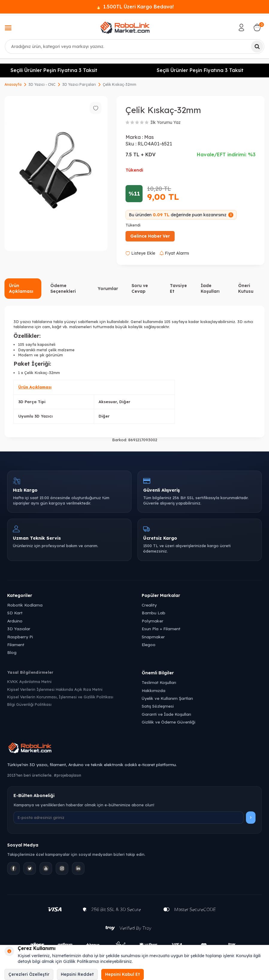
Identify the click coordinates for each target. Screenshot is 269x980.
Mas (149, 137)
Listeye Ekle (140, 253)
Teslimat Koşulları (159, 682)
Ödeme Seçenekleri (63, 288)
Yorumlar (108, 289)
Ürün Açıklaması (21, 288)
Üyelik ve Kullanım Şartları (167, 698)
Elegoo (149, 644)
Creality (149, 605)
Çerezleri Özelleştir (29, 974)
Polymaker (152, 621)
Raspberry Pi (20, 637)
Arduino (15, 621)
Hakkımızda (154, 690)
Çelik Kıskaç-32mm (120, 84)
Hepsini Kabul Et (123, 974)
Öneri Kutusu (246, 288)
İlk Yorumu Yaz (166, 122)
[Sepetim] (257, 28)
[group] (56, 173)
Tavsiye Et (178, 288)
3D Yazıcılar (19, 629)
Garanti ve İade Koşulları (166, 714)
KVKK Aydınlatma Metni (29, 682)
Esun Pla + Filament (161, 629)
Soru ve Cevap (140, 288)
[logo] (125, 28)
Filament (16, 644)
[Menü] (8, 28)
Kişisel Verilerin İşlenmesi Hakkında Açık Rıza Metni (55, 689)
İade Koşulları (210, 288)
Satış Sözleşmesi (158, 706)
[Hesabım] (241, 28)
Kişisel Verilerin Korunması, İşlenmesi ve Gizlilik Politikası (60, 697)
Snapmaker (153, 637)
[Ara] (257, 46)
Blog (12, 652)
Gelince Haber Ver (150, 236)
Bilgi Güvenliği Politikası (29, 704)
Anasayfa (13, 84)
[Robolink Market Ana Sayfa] (134, 749)
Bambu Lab (154, 613)
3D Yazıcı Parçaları (79, 84)
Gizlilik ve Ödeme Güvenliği (168, 722)
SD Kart (15, 613)
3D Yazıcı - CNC (42, 84)
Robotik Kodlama (25, 605)
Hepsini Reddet (77, 974)
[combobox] (134, 46)
